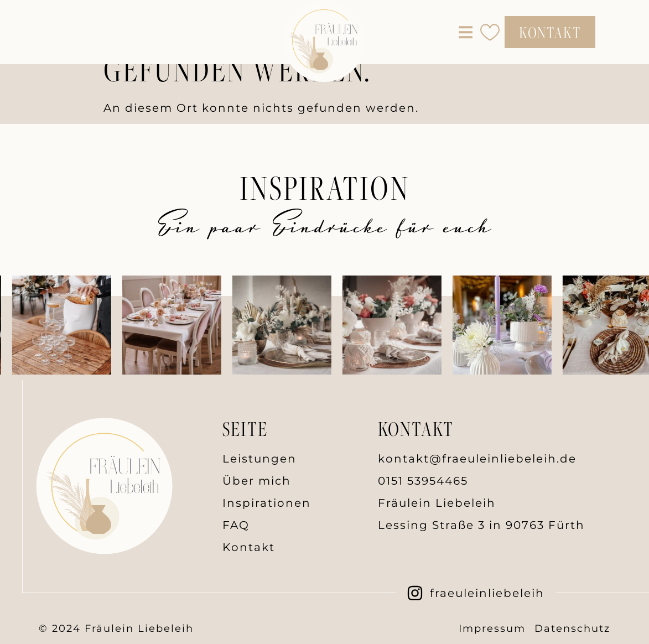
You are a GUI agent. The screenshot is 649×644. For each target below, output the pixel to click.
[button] (466, 32)
